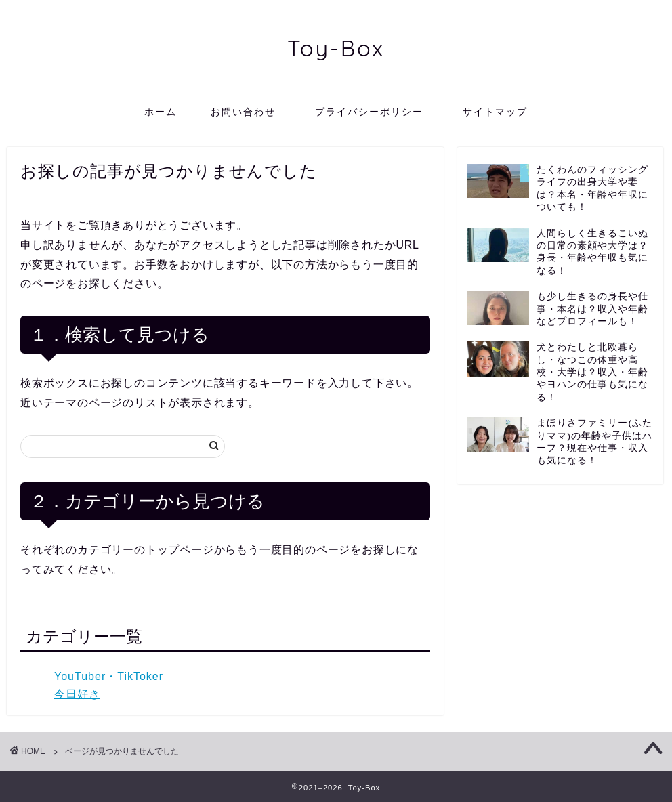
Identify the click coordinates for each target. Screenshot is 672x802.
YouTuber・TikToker (109, 676)
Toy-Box (336, 48)
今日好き (77, 694)
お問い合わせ (243, 112)
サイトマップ (495, 112)
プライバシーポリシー (375, 112)
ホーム (161, 112)
